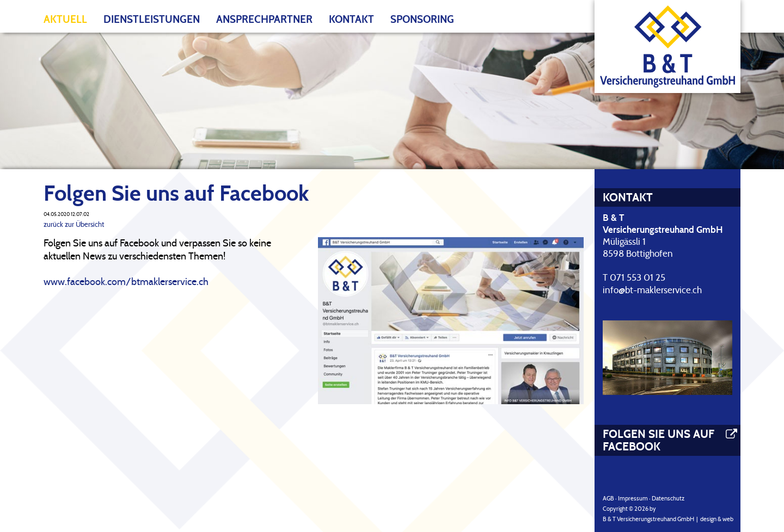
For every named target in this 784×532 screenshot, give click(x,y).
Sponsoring (422, 19)
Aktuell (65, 19)
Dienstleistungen (152, 19)
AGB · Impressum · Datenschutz (644, 498)
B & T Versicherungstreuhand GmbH (648, 519)
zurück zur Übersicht (74, 224)
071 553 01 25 (638, 278)
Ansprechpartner (264, 19)
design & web (717, 519)
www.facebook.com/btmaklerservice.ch (126, 282)
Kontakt (351, 19)
